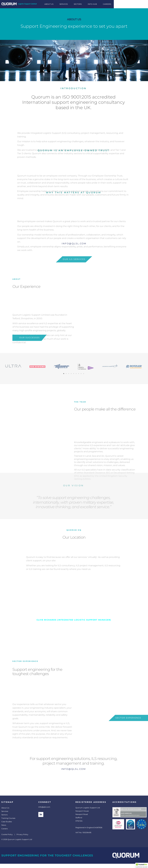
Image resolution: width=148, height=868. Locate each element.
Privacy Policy (22, 834)
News (4, 825)
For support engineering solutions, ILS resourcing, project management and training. (73, 779)
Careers (5, 829)
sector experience (128, 724)
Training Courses (8, 818)
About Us (5, 808)
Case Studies (7, 822)
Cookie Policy (7, 834)
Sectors (4, 815)
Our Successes (30, 344)
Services (5, 811)
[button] (64, 374)
